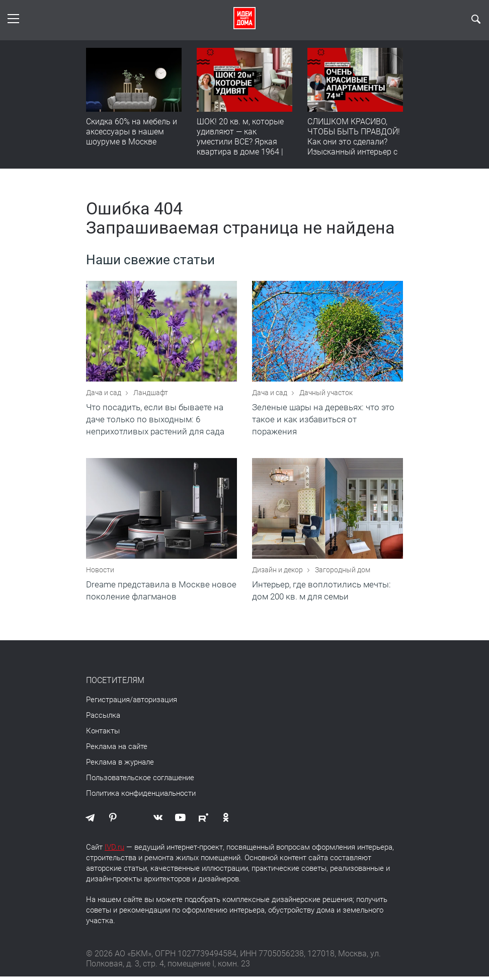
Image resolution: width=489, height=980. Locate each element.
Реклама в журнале (120, 766)
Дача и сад (104, 394)
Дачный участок (326, 394)
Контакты (103, 734)
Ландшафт (151, 394)
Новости (100, 573)
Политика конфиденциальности (141, 797)
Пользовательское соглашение (140, 781)
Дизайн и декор (278, 573)
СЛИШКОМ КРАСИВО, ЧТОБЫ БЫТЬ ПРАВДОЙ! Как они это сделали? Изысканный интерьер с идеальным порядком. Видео (354, 147)
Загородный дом (343, 573)
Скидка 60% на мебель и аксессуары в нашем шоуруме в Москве (132, 132)
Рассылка (103, 719)
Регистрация (108, 703)
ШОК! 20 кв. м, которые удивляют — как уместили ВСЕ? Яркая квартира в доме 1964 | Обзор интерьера (240, 142)
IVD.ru (114, 851)
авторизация (155, 703)
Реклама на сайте (117, 750)
